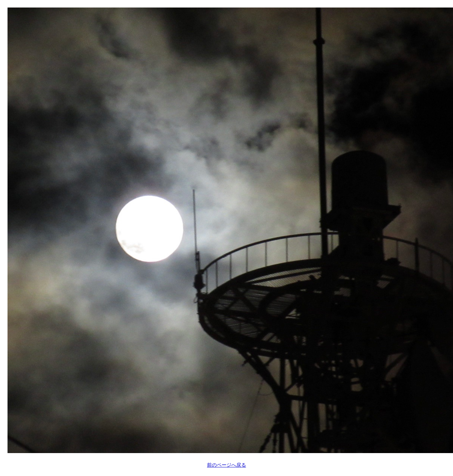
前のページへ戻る (226, 465)
